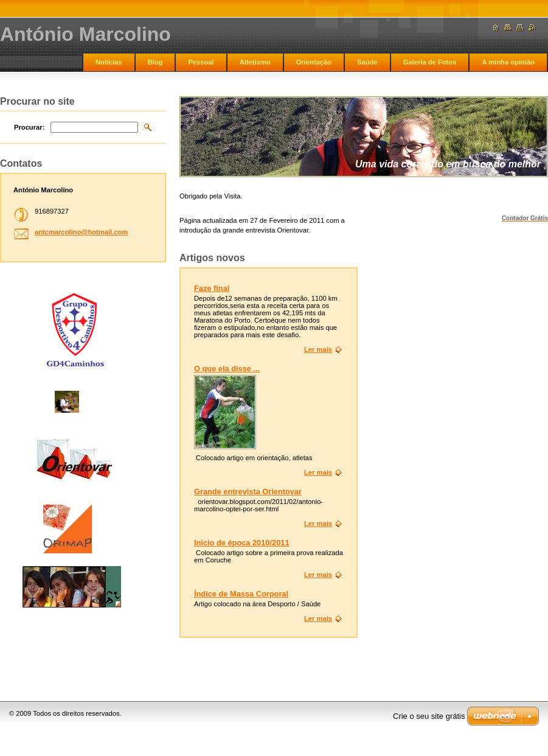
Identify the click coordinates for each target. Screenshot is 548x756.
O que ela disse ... (227, 369)
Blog (155, 62)
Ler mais (318, 349)
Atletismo (255, 62)
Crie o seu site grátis (429, 716)
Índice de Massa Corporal (241, 594)
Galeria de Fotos (430, 62)
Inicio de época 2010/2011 (242, 543)
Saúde (367, 62)
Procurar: (29, 127)
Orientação (314, 62)
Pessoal (201, 62)
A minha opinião (508, 62)
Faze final (212, 288)
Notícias (109, 62)
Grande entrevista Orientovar (248, 492)
